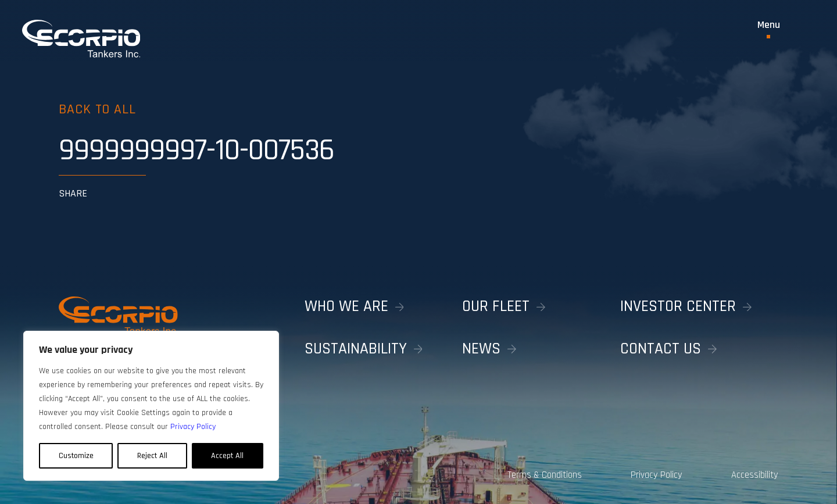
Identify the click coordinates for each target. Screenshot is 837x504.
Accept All (227, 456)
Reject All (152, 456)
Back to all (98, 109)
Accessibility (755, 475)
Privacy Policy (656, 475)
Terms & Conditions (543, 475)
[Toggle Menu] (769, 29)
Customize (76, 456)
